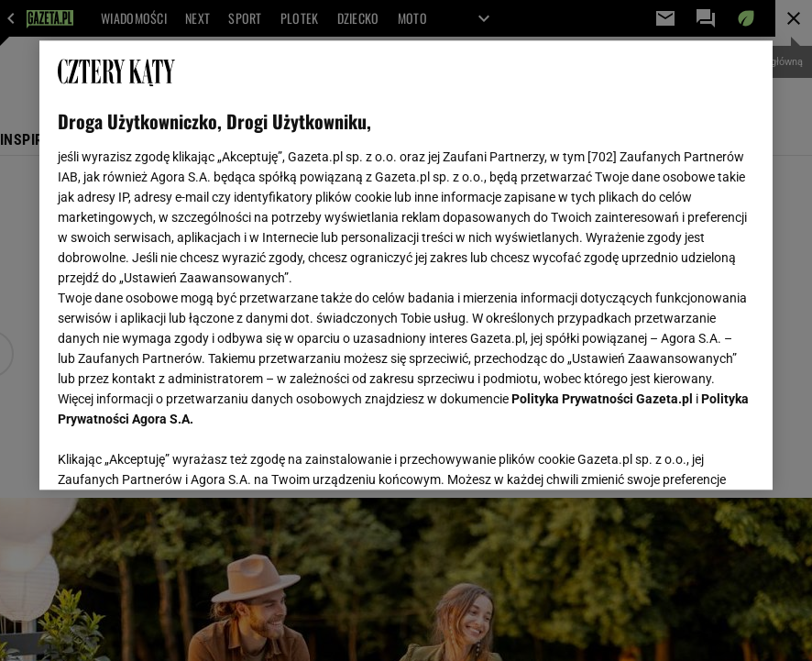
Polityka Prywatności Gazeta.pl (602, 399)
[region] (406, 265)
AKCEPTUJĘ (692, 454)
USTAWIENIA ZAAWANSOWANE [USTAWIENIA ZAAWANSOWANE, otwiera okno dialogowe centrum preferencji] (177, 453)
